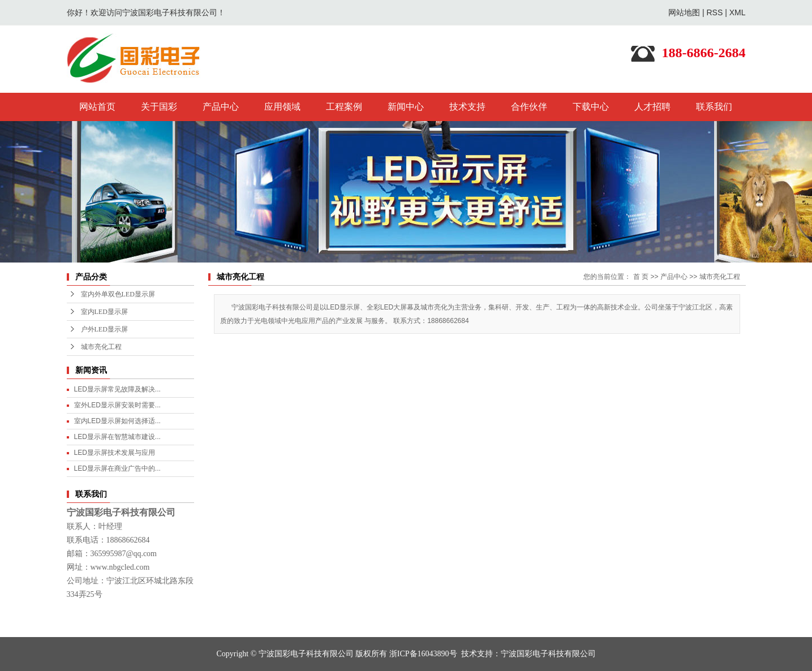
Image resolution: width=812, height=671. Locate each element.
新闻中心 (406, 107)
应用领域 (282, 107)
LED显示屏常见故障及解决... (117, 389)
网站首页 (97, 107)
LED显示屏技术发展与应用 (115, 453)
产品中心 (221, 107)
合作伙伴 (529, 107)
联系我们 (714, 107)
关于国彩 (159, 107)
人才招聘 (652, 107)
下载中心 (591, 107)
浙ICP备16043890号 (423, 654)
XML (738, 12)
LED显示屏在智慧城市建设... (117, 437)
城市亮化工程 (101, 347)
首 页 (641, 277)
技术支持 (467, 107)
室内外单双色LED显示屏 (118, 294)
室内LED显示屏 (104, 312)
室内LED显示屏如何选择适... (117, 421)
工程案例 (344, 107)
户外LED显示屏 (104, 329)
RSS (714, 12)
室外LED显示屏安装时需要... (117, 405)
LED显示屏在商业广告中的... (117, 468)
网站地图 (684, 12)
